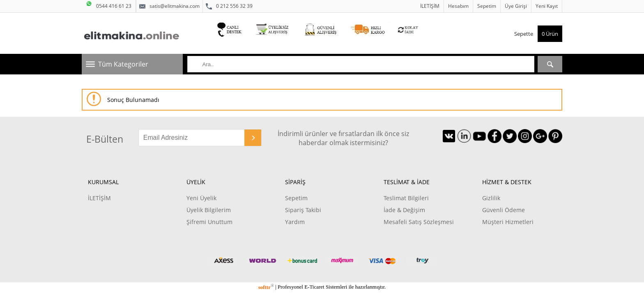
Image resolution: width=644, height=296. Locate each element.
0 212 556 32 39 (229, 6)
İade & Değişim (404, 210)
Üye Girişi (516, 6)
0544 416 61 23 (109, 5)
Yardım (295, 222)
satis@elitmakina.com (169, 6)
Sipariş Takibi (303, 210)
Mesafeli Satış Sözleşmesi (419, 222)
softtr (266, 287)
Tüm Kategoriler (123, 64)
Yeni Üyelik (201, 198)
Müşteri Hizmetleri (508, 222)
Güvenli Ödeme (504, 210)
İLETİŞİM (430, 6)
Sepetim (487, 6)
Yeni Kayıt (547, 6)
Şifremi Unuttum (209, 222)
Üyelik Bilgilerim (209, 210)
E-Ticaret (314, 287)
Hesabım (458, 6)
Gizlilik (491, 198)
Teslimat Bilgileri (406, 198)
